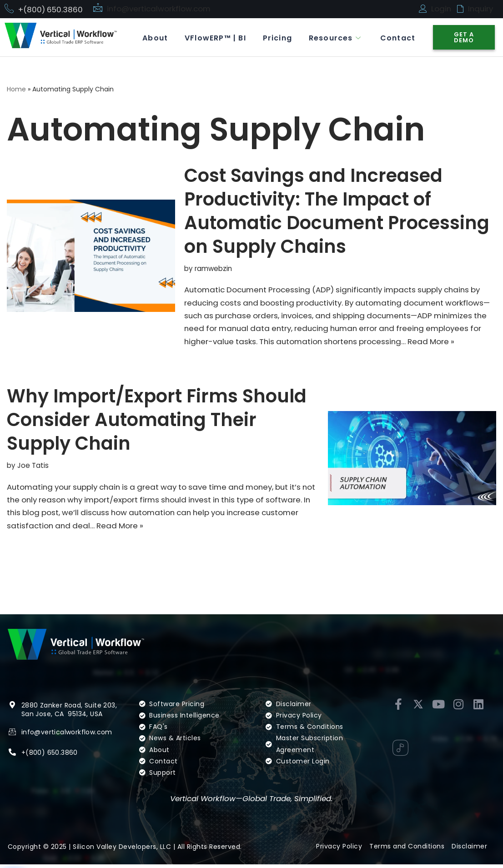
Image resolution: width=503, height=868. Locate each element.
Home (16, 90)
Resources (334, 38)
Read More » (453, 343)
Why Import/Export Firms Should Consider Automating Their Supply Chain (157, 421)
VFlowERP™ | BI (210, 38)
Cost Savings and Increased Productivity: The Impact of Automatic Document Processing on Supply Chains (337, 211)
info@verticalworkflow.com (160, 9)
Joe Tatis (33, 467)
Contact (397, 38)
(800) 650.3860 (52, 756)
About (149, 38)
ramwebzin (214, 268)
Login (441, 9)
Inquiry (481, 9)
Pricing (274, 38)
